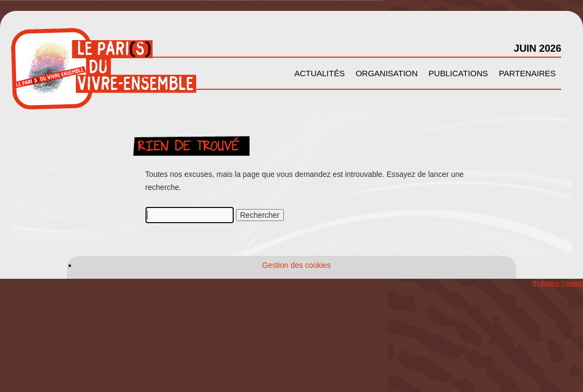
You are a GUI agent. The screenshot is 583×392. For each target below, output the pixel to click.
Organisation (387, 73)
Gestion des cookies (296, 265)
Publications (458, 73)
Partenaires (527, 73)
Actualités (320, 73)
